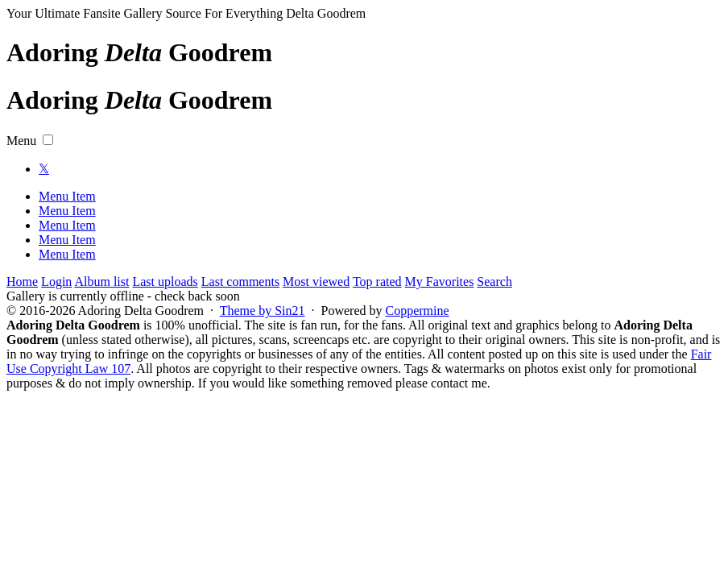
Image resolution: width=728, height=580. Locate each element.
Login (56, 282)
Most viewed (316, 282)
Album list (101, 282)
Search (494, 282)
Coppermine (417, 311)
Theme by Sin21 (263, 311)
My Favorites (440, 282)
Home (22, 282)
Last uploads (165, 282)
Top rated (377, 282)
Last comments (240, 282)
